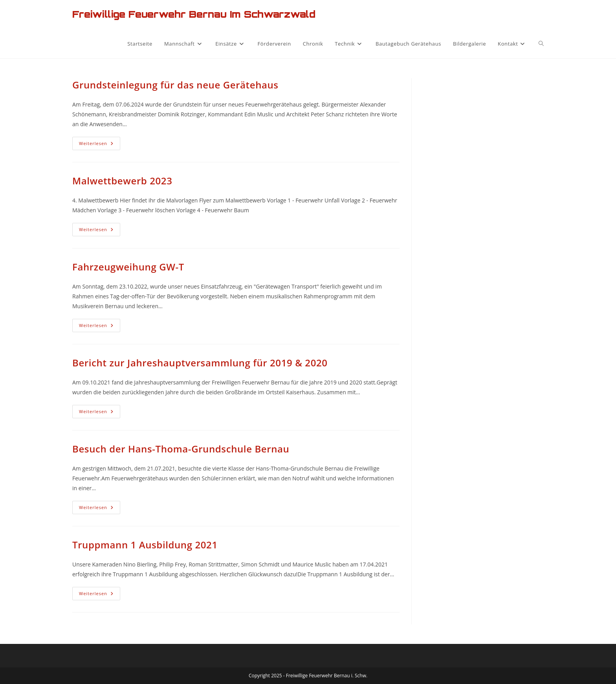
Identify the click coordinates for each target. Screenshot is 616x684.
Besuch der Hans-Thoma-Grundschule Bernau (181, 449)
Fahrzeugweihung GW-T (128, 267)
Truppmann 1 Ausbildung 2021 (145, 545)
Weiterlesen (100, 145)
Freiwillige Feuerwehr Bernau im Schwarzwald (194, 14)
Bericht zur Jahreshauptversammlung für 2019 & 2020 (200, 363)
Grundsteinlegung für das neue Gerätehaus (175, 85)
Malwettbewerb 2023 (122, 181)
